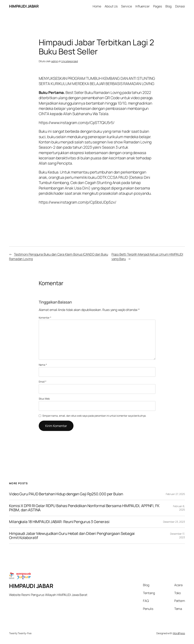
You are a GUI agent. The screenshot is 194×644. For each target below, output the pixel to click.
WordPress (179, 633)
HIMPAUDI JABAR (24, 6)
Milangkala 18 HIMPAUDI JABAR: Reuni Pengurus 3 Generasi (59, 522)
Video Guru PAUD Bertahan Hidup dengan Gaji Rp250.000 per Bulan (66, 494)
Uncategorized (69, 61)
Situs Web (44, 399)
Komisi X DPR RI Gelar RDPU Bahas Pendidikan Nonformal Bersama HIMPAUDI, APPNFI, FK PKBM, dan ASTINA (84, 508)
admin (55, 61)
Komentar (45, 318)
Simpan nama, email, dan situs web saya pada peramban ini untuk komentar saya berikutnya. (94, 416)
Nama (43, 365)
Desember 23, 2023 (174, 522)
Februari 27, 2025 (175, 494)
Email (43, 382)
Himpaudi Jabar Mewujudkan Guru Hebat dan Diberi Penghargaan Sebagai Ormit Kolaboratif (72, 536)
